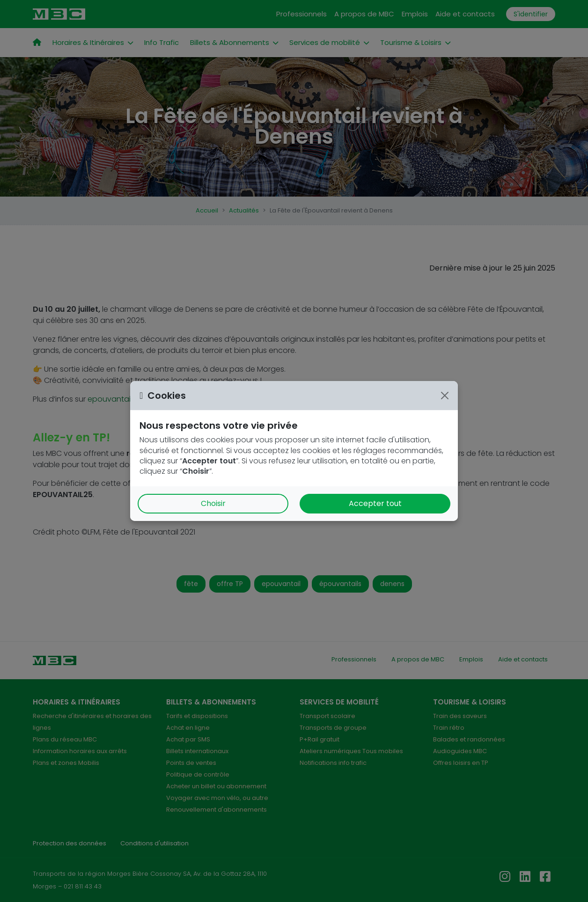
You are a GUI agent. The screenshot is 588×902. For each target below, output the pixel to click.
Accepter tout (375, 503)
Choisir (213, 503)
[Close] (445, 396)
